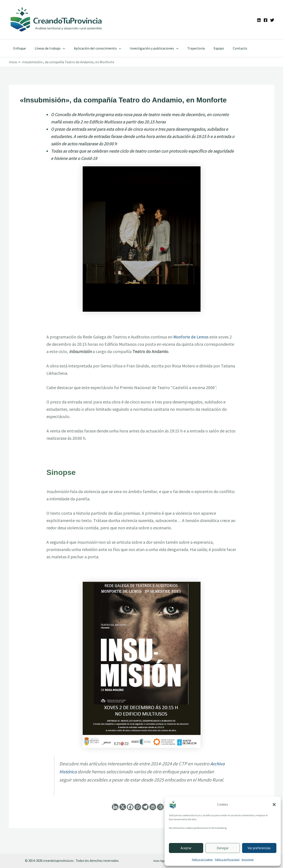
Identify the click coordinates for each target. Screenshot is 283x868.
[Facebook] (266, 20)
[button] (274, 805)
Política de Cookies (202, 859)
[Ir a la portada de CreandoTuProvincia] (56, 20)
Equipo (209, 48)
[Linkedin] (259, 20)
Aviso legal (248, 859)
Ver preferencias (259, 848)
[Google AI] (160, 815)
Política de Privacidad (227, 859)
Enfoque (19, 48)
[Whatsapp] (138, 815)
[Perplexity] (153, 815)
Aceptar (186, 848)
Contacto (229, 48)
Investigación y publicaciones (148, 48)
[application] (60, 48)
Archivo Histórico (76, 772)
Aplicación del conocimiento (93, 48)
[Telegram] (145, 815)
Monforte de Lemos (192, 337)
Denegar (223, 848)
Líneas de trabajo (47, 48)
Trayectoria (188, 48)
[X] (123, 815)
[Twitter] (272, 20)
